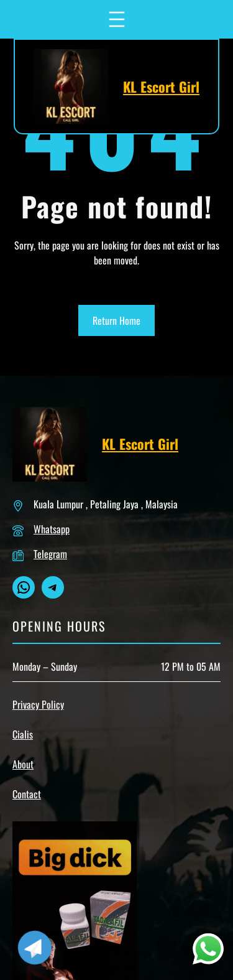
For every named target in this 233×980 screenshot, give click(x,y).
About (23, 764)
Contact (27, 794)
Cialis (23, 734)
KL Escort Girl (161, 86)
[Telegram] (35, 948)
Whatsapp (52, 529)
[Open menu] (117, 19)
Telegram (50, 554)
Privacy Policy (38, 704)
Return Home (116, 320)
